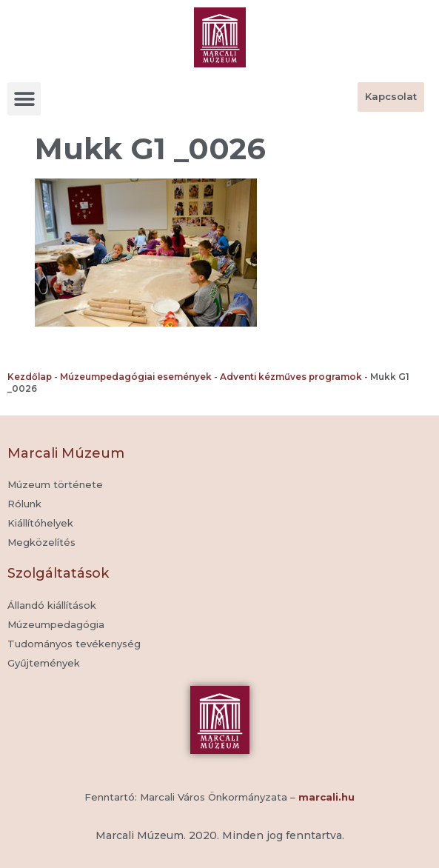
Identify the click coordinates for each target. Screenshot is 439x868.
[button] (24, 99)
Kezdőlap (30, 377)
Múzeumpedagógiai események (136, 377)
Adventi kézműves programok (291, 377)
